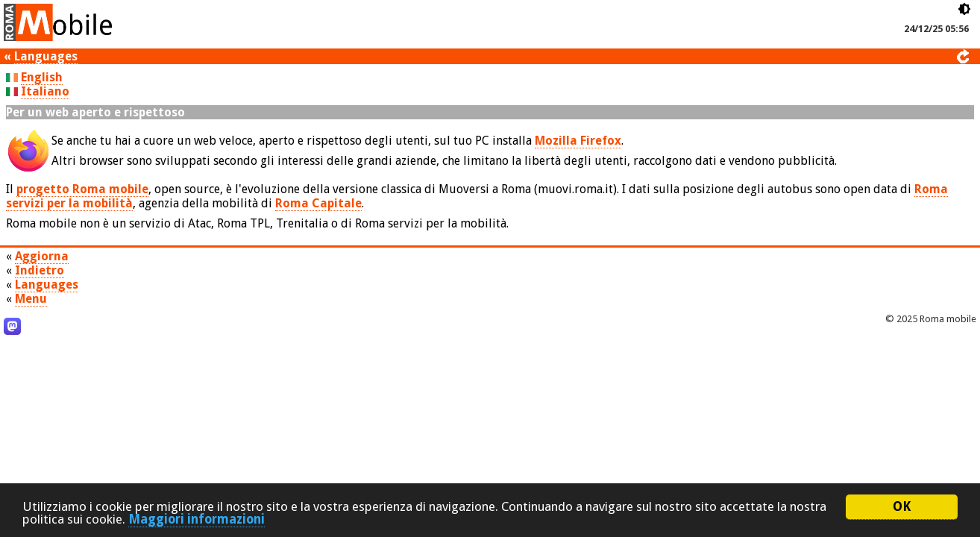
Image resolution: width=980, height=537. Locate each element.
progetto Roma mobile (82, 189)
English (42, 77)
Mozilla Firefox (578, 141)
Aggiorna (42, 256)
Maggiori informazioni (197, 519)
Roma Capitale (318, 203)
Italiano (45, 91)
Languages (46, 56)
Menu (31, 299)
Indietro (40, 270)
